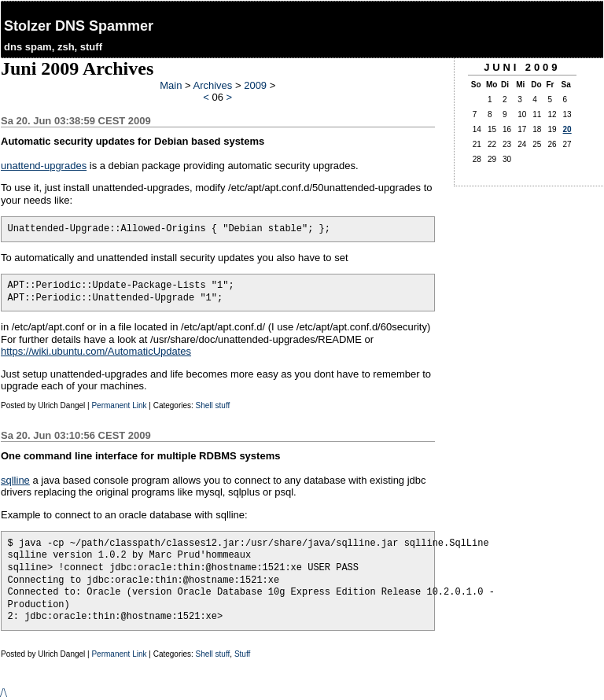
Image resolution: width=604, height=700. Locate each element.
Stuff (242, 654)
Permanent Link (119, 405)
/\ (4, 693)
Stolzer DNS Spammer (79, 26)
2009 (255, 85)
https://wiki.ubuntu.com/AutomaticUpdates (96, 351)
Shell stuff (213, 405)
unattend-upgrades (44, 166)
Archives (212, 85)
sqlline (15, 480)
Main (171, 85)
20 (567, 129)
